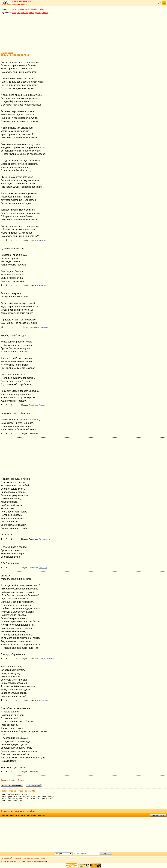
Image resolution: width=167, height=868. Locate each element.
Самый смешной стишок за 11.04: (19, 791)
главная (4, 815)
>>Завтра (20, 780)
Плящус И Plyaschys (46, 659)
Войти (15, 4)
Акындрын (43, 285)
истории (21, 9)
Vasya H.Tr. (43, 240)
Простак (42, 405)
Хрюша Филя (44, 700)
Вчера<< (4, 780)
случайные (31, 811)
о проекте (26, 858)
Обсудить (24, 240)
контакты (18, 858)
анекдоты (13, 9)
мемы (28, 9)
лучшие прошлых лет (17, 811)
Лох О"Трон (43, 568)
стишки (41, 9)
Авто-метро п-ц (44, 539)
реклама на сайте (7, 858)
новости (44, 858)
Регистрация (23, 4)
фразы (34, 9)
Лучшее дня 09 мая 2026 (22, 1)
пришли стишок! (158, 815)
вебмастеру (35, 858)
